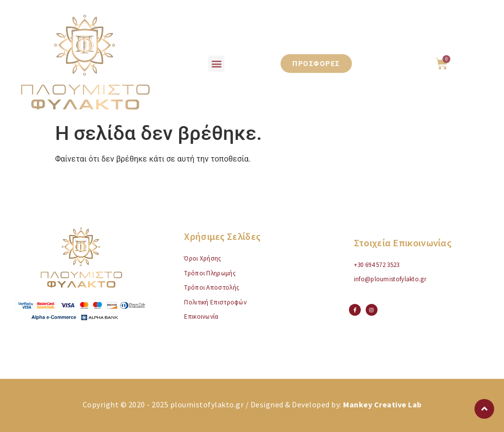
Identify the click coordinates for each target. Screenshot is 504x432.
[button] (216, 64)
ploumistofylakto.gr (207, 404)
